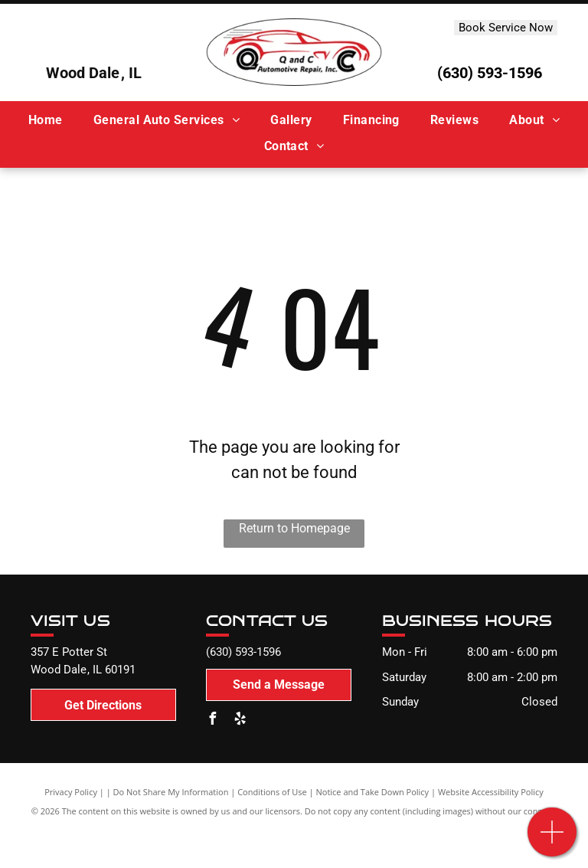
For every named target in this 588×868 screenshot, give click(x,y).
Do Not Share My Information (171, 792)
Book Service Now (506, 28)
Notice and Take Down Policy (373, 792)
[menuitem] (46, 120)
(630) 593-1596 (490, 73)
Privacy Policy (71, 792)
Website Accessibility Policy (491, 792)
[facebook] (212, 721)
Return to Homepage (294, 528)
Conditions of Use (272, 792)
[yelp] (240, 721)
